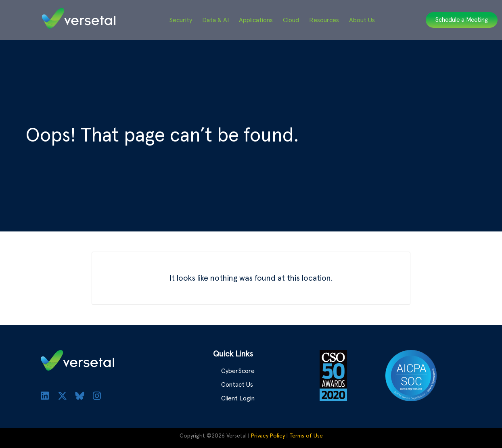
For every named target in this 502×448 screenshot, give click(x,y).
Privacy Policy (268, 436)
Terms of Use (306, 436)
